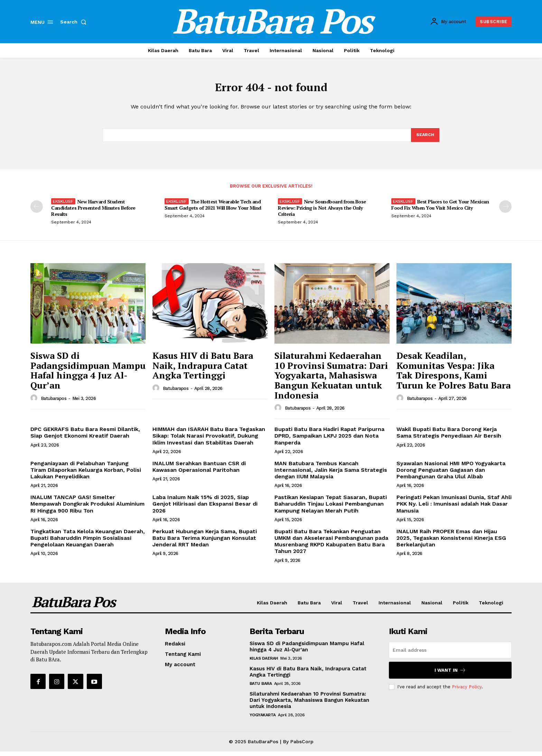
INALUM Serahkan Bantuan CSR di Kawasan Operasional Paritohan (199, 471)
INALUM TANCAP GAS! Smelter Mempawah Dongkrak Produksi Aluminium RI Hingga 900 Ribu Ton (87, 508)
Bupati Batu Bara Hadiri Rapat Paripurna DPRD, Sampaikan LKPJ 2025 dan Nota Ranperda (329, 440)
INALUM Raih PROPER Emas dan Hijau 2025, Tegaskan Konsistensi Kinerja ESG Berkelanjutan (451, 542)
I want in (450, 675)
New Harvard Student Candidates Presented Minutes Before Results (93, 212)
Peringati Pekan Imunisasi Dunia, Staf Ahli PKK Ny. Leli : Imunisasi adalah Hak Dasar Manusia (454, 508)
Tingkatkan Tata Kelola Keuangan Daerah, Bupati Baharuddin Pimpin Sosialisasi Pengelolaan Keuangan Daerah (88, 542)
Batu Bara (261, 688)
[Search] (425, 139)
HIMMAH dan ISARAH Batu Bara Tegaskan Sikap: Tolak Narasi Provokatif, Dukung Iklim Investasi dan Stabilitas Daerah (209, 440)
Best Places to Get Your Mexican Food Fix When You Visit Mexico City (440, 209)
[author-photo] (35, 403)
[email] (450, 654)
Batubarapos (54, 403)
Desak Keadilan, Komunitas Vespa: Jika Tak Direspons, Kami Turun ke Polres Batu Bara (454, 375)
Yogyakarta (263, 719)
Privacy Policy (467, 691)
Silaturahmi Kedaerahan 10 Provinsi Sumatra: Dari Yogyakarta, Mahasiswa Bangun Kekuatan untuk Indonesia (331, 380)
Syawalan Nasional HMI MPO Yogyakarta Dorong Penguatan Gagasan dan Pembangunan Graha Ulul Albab (451, 474)
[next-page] (505, 211)
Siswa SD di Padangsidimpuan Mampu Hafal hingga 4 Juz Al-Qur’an (88, 375)
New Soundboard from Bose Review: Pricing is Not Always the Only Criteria (322, 212)
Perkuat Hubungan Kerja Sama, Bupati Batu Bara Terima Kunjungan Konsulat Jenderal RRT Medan (205, 542)
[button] (75, 22)
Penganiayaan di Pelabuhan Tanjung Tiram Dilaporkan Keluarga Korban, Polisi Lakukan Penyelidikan (86, 474)
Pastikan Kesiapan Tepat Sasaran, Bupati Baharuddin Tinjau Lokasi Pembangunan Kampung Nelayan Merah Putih (331, 508)
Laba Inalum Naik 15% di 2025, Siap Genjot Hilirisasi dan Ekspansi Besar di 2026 (205, 508)
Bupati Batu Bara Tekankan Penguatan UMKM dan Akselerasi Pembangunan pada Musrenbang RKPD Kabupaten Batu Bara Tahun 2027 (331, 546)
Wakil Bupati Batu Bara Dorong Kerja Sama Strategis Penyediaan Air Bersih (449, 437)
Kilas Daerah (264, 663)
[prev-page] (37, 211)
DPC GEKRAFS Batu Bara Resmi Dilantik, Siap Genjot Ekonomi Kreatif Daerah (85, 437)
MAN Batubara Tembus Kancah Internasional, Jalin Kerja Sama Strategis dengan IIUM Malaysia (331, 474)
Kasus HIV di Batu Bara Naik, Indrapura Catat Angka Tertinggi (203, 370)
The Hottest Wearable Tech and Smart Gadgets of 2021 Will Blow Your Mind (213, 209)
